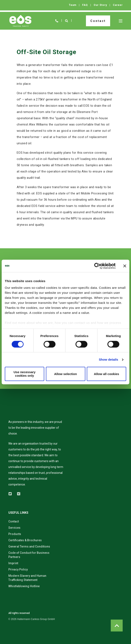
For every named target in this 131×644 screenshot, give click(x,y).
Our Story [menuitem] (100, 5)
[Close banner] (125, 266)
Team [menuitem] (73, 5)
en (77, 21)
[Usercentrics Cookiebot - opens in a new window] (97, 266)
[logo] (22, 413)
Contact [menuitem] (14, 521)
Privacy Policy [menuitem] (18, 569)
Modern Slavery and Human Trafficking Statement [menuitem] (27, 578)
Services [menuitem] (14, 528)
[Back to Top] (117, 626)
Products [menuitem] (15, 534)
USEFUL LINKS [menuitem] (18, 513)
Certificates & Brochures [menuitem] (25, 540)
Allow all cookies (106, 374)
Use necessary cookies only (25, 374)
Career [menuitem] (118, 5)
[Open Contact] (57, 20)
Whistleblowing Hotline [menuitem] (24, 586)
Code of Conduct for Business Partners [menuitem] (29, 555)
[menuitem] (32, 619)
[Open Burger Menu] (121, 21)
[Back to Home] (20, 21)
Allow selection (65, 374)
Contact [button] (98, 21)
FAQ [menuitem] (85, 5)
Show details (109, 359)
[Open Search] (67, 20)
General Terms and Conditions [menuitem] (29, 546)
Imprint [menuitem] (13, 563)
